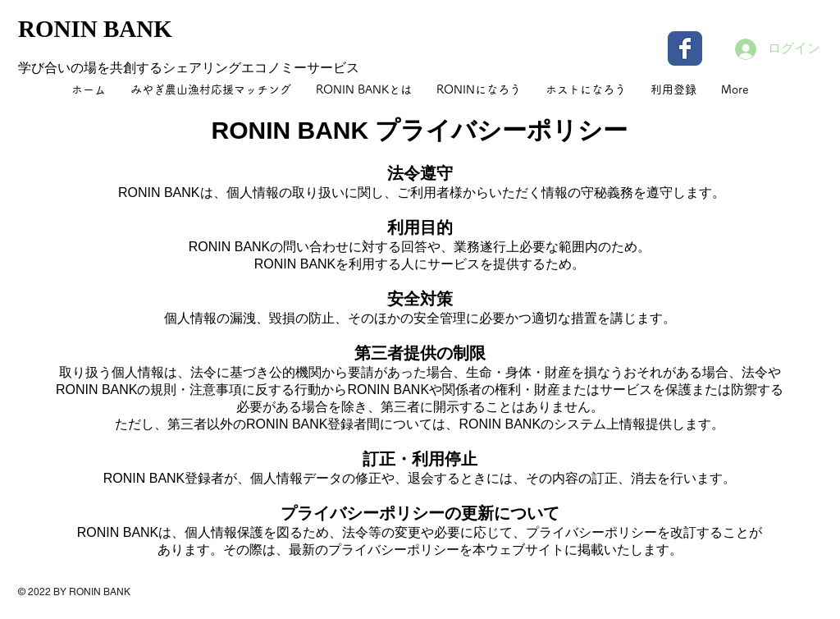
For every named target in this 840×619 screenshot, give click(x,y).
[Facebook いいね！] (719, 603)
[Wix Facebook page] (685, 48)
